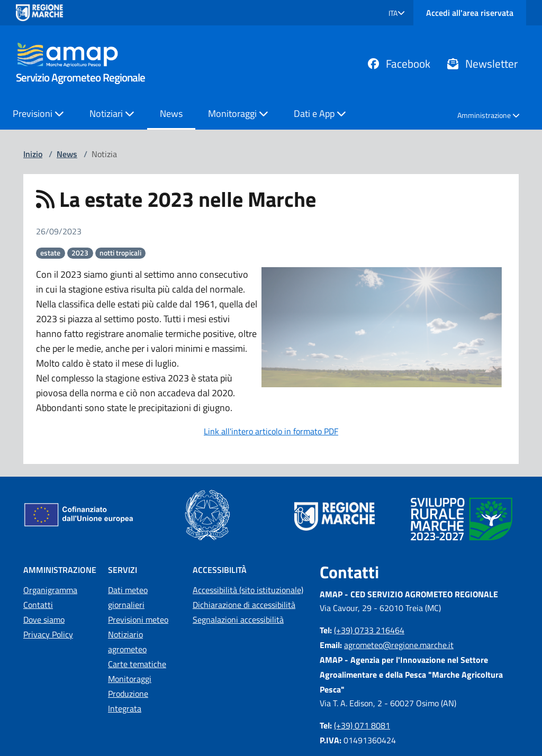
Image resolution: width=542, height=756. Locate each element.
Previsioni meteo (138, 620)
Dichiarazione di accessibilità (244, 605)
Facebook (399, 63)
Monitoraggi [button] (238, 113)
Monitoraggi (130, 679)
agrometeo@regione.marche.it (399, 645)
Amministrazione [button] (489, 115)
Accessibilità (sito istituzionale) (248, 590)
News (171, 113)
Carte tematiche (137, 664)
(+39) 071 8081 (362, 725)
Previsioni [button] (38, 113)
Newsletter (482, 63)
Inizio (33, 154)
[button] (397, 13)
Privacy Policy (48, 634)
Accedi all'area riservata (470, 13)
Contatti (38, 605)
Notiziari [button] (112, 113)
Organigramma (50, 590)
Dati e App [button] (320, 113)
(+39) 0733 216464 (369, 630)
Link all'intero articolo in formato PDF (271, 431)
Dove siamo (44, 620)
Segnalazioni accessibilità (238, 620)
